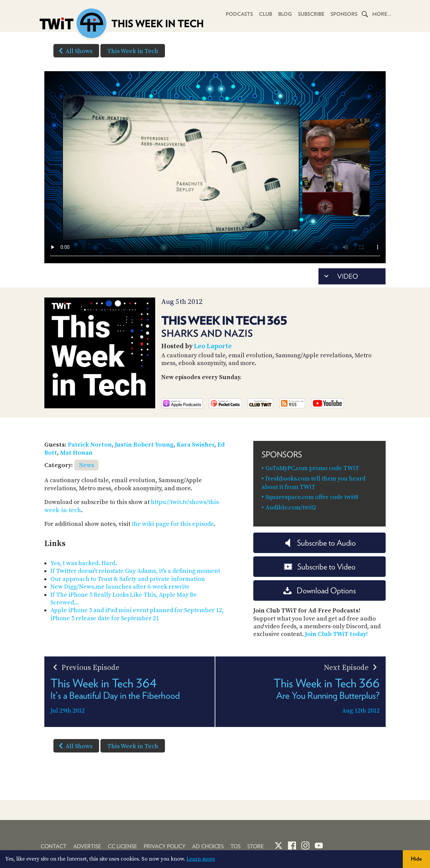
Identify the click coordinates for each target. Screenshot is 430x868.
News (87, 465)
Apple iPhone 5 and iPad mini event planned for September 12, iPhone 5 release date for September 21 (137, 614)
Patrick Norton (90, 445)
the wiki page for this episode (173, 524)
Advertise (87, 846)
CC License (122, 846)
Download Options (319, 590)
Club (266, 14)
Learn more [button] (201, 859)
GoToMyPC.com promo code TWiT (312, 468)
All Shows (74, 51)
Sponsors (344, 14)
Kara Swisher (196, 445)
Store (255, 846)
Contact (54, 846)
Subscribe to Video (320, 567)
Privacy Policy (165, 846)
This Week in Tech (133, 51)
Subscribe (311, 14)
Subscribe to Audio (320, 543)
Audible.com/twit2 (291, 508)
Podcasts (239, 14)
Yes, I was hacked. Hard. (84, 563)
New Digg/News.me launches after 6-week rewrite (120, 587)
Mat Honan (76, 453)
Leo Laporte (213, 346)
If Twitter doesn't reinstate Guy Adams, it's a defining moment (135, 571)
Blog (285, 14)
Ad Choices (208, 846)
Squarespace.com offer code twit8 (312, 497)
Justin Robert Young (144, 445)
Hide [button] (416, 859)
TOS (235, 846)
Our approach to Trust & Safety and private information (128, 579)
